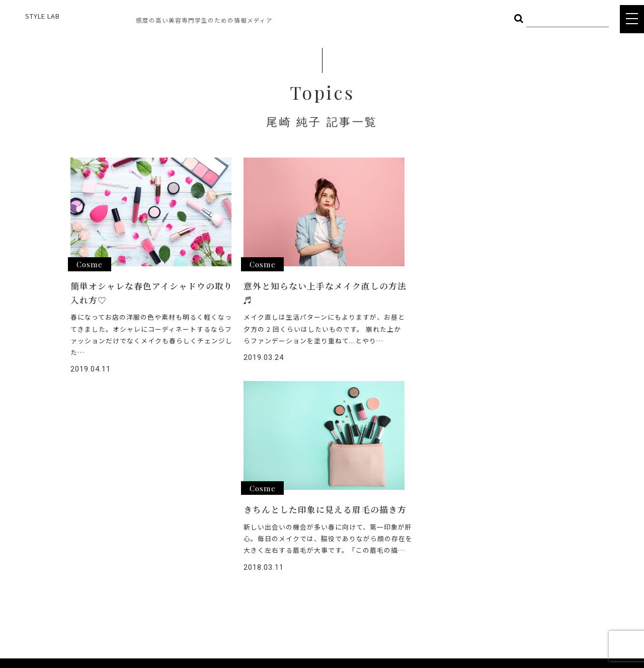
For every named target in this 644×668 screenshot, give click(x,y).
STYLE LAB (43, 16)
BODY (217, 528)
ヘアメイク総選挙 (309, 513)
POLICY (293, 603)
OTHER (162, 542)
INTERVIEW (299, 531)
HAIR (158, 513)
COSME (220, 513)
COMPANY (298, 585)
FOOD (160, 528)
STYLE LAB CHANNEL (315, 549)
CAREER (294, 567)
